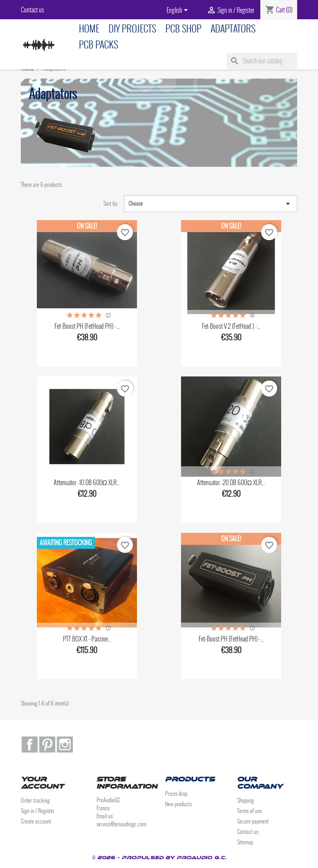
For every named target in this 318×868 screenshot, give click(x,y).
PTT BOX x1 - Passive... (87, 639)
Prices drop (176, 794)
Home (89, 29)
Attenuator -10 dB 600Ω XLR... (87, 483)
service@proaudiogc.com (121, 824)
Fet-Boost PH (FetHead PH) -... (87, 326)
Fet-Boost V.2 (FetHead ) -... (231, 326)
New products (178, 804)
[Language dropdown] (179, 11)
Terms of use (250, 811)
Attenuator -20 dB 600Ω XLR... (231, 483)
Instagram (65, 745)
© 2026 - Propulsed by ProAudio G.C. (159, 858)
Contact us (32, 10)
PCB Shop (183, 29)
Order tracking (35, 800)
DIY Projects (132, 29)
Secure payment (253, 821)
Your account (42, 783)
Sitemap (245, 842)
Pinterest (47, 745)
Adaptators (233, 29)
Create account (36, 821)
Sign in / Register (38, 811)
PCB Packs (99, 45)
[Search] (262, 61)
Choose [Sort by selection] (211, 204)
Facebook (30, 745)
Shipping (246, 800)
